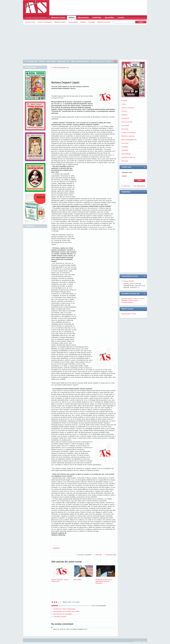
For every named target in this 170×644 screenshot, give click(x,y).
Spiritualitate (73, 22)
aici (86, 629)
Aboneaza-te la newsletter (63, 614)
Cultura (124, 111)
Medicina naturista (128, 136)
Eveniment (125, 118)
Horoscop (125, 129)
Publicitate (97, 17)
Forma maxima (127, 122)
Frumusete (125, 125)
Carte (123, 104)
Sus (144, 641)
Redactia (56, 548)
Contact (121, 17)
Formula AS (32, 61)
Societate (125, 147)
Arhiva (72, 17)
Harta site (137, 641)
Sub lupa (125, 161)
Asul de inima (30, 22)
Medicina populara (104, 22)
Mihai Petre (84, 572)
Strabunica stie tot (128, 157)
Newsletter (109, 17)
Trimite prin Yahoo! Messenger (64, 609)
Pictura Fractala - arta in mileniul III (61, 573)
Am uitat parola (139, 186)
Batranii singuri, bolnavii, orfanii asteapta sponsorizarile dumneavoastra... (133, 300)
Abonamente (83, 17)
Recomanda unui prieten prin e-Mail (66, 611)
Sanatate (92, 22)
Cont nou (127, 186)
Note (99, 555)
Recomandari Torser (129, 314)
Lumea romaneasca (45, 22)
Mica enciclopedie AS (80, 61)
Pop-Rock (125, 143)
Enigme (83, 22)
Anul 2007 (51, 61)
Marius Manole (129, 281)
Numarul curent (58, 17)
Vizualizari (84, 555)
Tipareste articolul (60, 616)
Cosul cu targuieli (128, 108)
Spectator (125, 150)
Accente (124, 101)
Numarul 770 (64, 61)
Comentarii (111, 555)
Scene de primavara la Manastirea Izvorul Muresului (106, 574)
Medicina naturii (60, 22)
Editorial (124, 115)
